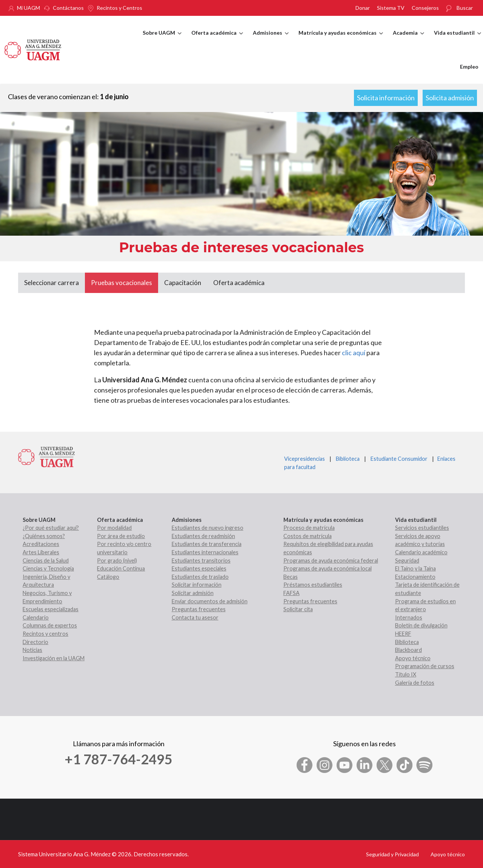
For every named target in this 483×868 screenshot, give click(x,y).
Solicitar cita (298, 609)
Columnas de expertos (50, 625)
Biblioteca (348, 459)
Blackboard (408, 650)
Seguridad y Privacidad (392, 854)
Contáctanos (68, 8)
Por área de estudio (121, 536)
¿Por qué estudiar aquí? (51, 528)
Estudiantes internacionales (205, 552)
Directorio (35, 642)
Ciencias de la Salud (46, 561)
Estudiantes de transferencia (207, 544)
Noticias (32, 650)
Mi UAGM (28, 8)
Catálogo (108, 577)
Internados (409, 617)
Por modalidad (114, 528)
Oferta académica (239, 283)
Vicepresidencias (305, 459)
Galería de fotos (415, 683)
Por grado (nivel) (117, 561)
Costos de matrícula (308, 536)
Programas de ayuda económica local (328, 568)
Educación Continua (121, 568)
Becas (291, 577)
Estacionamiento (415, 577)
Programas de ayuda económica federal (331, 561)
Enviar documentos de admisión (210, 601)
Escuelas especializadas (51, 609)
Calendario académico (421, 552)
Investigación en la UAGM (54, 658)
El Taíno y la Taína (415, 568)
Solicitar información (197, 585)
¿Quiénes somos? (44, 536)
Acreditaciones (41, 544)
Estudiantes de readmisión (203, 536)
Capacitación (183, 283)
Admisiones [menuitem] (271, 40)
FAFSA (291, 593)
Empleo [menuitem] (469, 67)
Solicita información (386, 98)
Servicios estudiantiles (422, 528)
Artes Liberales (41, 552)
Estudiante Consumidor (399, 459)
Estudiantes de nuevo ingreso (208, 528)
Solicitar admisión (193, 593)
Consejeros (425, 8)
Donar (363, 8)
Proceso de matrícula (309, 528)
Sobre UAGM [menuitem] (162, 40)
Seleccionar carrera (52, 283)
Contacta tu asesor (195, 617)
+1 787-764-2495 (118, 759)
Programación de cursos (425, 666)
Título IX (406, 674)
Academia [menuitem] (408, 40)
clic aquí (354, 353)
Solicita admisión (450, 98)
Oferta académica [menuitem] (217, 40)
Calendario (36, 617)
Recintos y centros (45, 634)
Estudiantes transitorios (201, 561)
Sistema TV (391, 8)
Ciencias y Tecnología (48, 568)
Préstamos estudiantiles (313, 585)
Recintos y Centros (119, 8)
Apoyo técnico (413, 658)
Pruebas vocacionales (122, 283)
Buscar (465, 8)
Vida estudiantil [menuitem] (458, 40)
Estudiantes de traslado (200, 577)
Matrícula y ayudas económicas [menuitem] (341, 40)
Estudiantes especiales (199, 568)
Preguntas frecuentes (199, 609)
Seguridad (407, 561)
